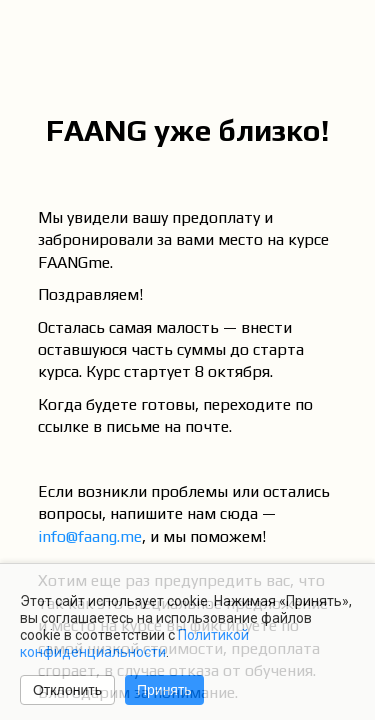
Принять (164, 690)
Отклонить (67, 690)
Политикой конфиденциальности (134, 643)
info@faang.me (90, 536)
